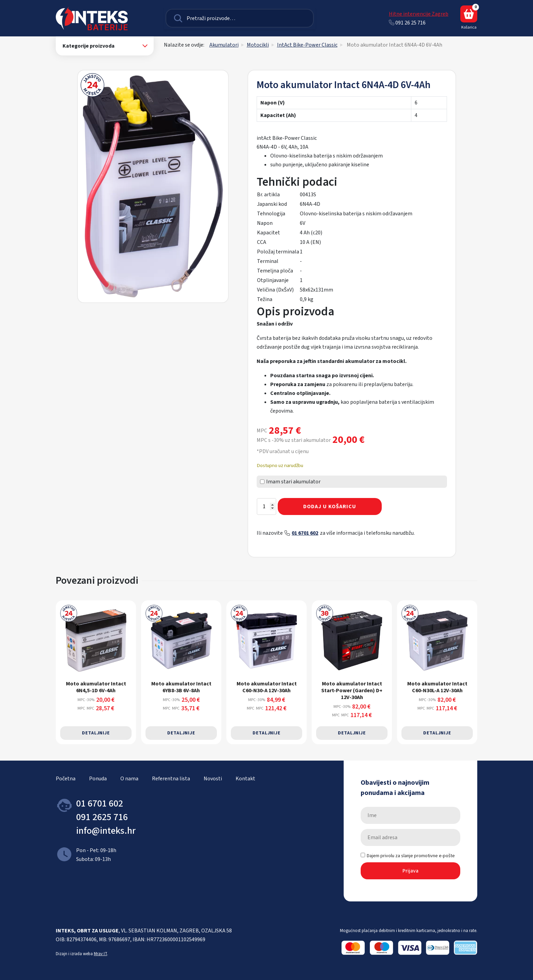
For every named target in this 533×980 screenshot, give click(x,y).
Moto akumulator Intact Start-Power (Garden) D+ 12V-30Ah (352, 690)
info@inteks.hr (106, 831)
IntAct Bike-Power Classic (307, 45)
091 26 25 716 (407, 23)
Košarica (469, 18)
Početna (66, 779)
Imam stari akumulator (290, 482)
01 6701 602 (305, 533)
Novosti (213, 779)
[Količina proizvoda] (266, 506)
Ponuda (98, 779)
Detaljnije (96, 733)
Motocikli (258, 45)
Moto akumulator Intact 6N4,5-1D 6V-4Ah (96, 687)
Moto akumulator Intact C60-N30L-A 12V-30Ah (437, 687)
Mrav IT (100, 954)
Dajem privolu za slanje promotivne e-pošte (408, 856)
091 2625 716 (102, 817)
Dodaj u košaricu (330, 506)
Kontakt (245, 779)
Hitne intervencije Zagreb (419, 14)
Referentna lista (171, 779)
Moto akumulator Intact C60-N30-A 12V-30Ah (267, 687)
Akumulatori (224, 45)
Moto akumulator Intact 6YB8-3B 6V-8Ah (181, 687)
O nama (129, 779)
